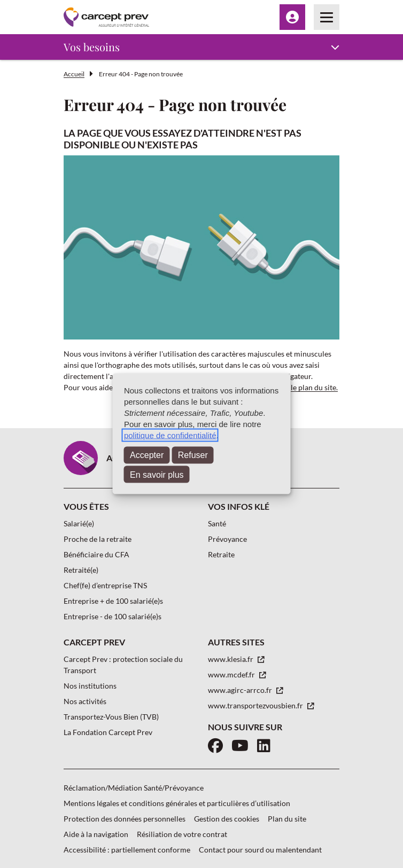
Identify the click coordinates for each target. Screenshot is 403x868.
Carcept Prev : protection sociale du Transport (123, 665)
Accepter (147, 455)
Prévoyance (227, 539)
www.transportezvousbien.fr (256, 705)
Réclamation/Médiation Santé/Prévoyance (134, 788)
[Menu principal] (327, 17)
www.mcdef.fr (232, 674)
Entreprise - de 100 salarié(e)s (113, 616)
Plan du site (287, 819)
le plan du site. (314, 387)
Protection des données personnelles (125, 819)
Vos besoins (92, 47)
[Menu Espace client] (292, 17)
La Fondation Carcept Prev (108, 732)
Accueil (74, 74)
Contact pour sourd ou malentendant (260, 850)
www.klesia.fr (231, 659)
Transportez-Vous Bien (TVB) (111, 717)
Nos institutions (90, 686)
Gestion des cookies (227, 819)
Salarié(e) (79, 523)
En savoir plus (157, 474)
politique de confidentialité (170, 435)
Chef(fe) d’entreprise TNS (105, 585)
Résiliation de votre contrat (182, 834)
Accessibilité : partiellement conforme (127, 850)
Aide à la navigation (96, 834)
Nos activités (85, 701)
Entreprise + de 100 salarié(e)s (113, 601)
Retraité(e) (81, 570)
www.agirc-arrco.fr (241, 690)
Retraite (221, 554)
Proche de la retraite (98, 539)
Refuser (193, 455)
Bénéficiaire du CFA (96, 554)
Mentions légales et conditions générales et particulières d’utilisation (177, 803)
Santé (217, 523)
